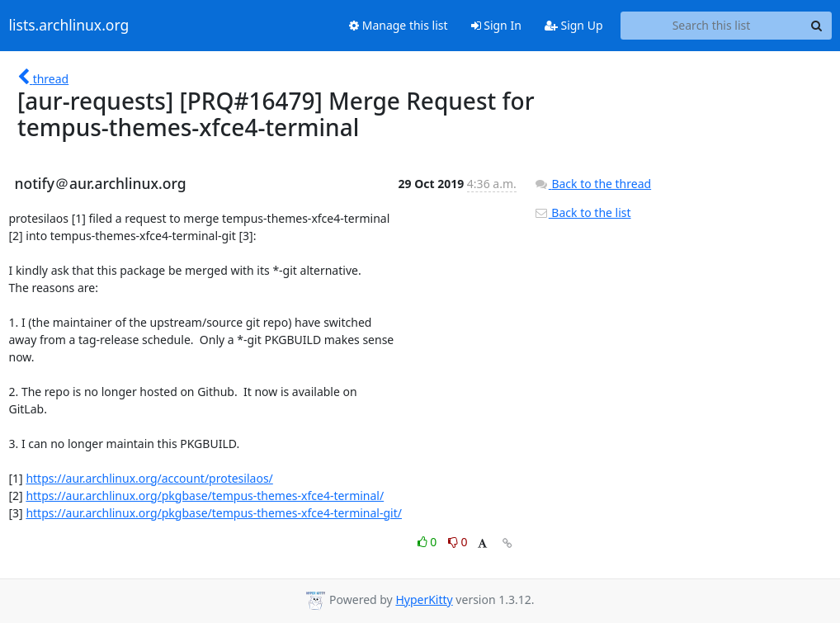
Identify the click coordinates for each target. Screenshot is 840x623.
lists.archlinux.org (69, 26)
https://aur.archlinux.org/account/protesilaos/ (149, 478)
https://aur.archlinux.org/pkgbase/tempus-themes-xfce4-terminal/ (205, 496)
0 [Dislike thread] (458, 542)
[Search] (817, 26)
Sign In (496, 25)
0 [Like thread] (429, 542)
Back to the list (583, 212)
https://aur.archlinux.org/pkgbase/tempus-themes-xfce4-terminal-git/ (214, 513)
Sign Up (574, 25)
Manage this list (399, 25)
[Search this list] (712, 26)
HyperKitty (424, 599)
